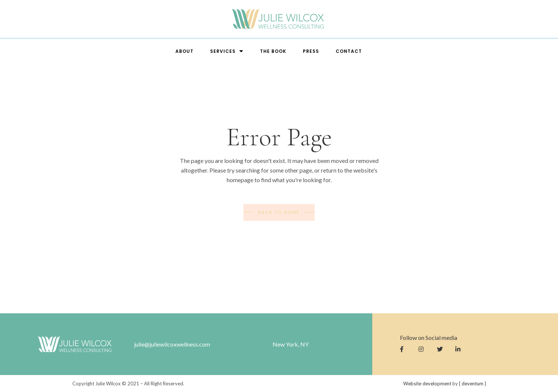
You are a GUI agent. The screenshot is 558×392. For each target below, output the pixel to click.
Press (311, 51)
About (184, 51)
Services (227, 51)
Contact (349, 51)
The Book (273, 51)
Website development (427, 384)
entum (473, 384)
